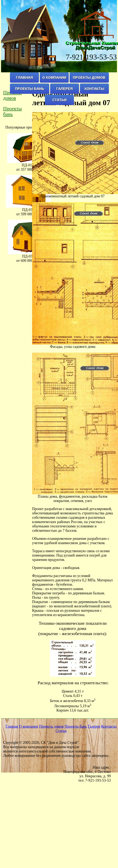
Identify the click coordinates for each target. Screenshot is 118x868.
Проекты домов (51, 726)
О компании (29, 726)
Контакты (109, 726)
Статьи (61, 731)
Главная (12, 726)
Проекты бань (12, 111)
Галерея (94, 726)
